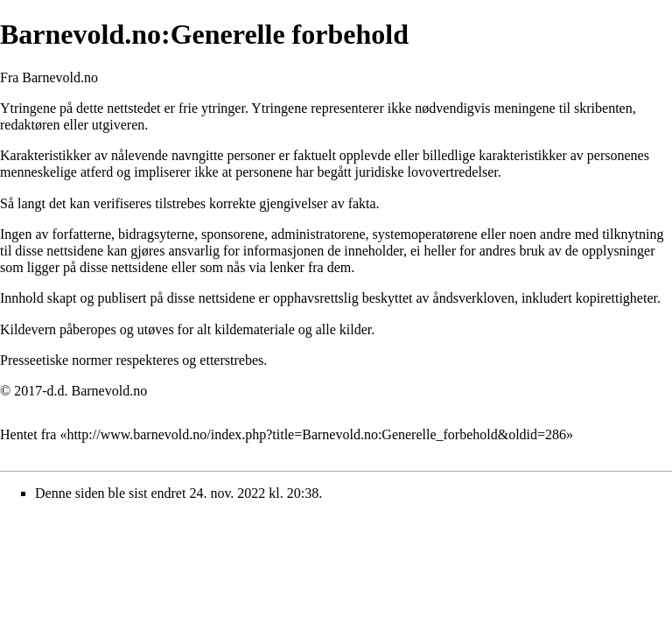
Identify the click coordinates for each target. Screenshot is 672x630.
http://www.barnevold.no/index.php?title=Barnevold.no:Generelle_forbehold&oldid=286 (316, 434)
